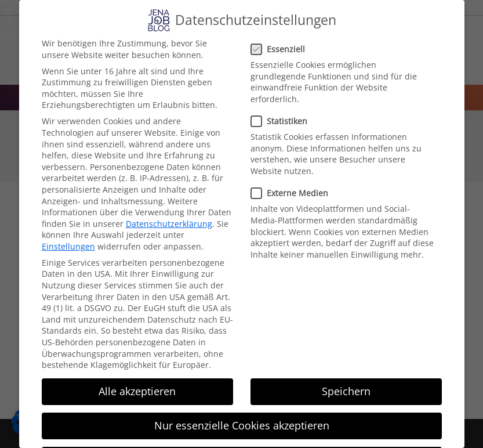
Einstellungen (68, 246)
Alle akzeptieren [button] (137, 391)
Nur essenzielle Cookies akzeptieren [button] (242, 425)
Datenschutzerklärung (169, 224)
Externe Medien (293, 193)
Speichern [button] (346, 391)
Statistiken (283, 121)
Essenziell (282, 49)
